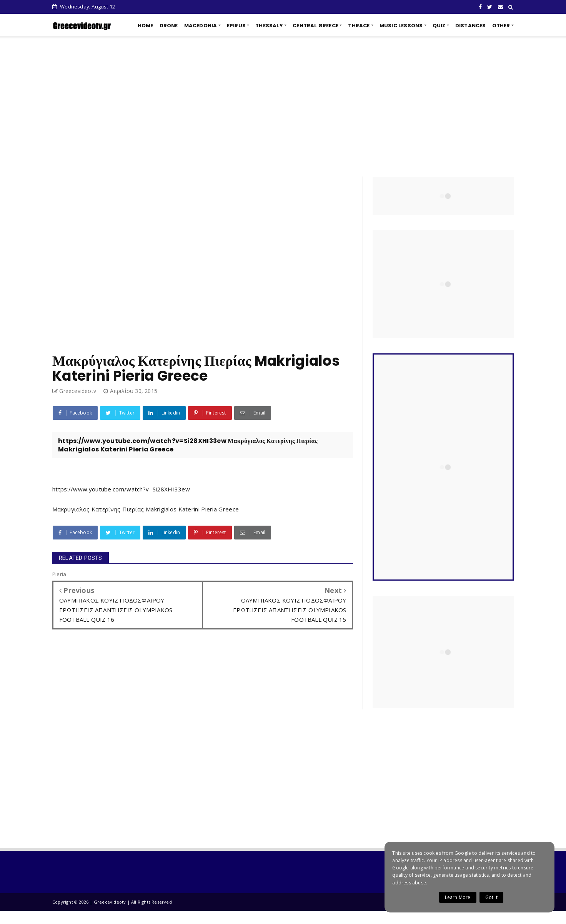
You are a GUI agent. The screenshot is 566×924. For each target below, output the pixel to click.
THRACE (359, 26)
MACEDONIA (201, 26)
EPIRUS (236, 26)
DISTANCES (471, 26)
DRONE (169, 26)
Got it (491, 897)
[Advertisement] (283, 107)
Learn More (458, 897)
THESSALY (269, 26)
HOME (146, 26)
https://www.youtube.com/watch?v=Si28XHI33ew (121, 489)
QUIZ (439, 26)
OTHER (501, 26)
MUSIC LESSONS (401, 26)
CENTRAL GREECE (315, 26)
